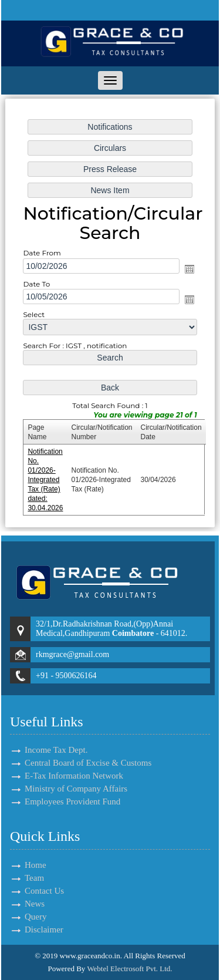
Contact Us (31, 891)
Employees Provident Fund (72, 788)
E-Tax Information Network (74, 762)
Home (22, 865)
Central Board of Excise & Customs (88, 749)
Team (21, 878)
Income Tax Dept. (56, 736)
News (21, 904)
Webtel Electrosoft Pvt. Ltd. (129, 969)
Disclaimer (31, 930)
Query (22, 917)
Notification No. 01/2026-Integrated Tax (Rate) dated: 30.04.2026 (47, 477)
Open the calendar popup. (188, 270)
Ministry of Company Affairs (76, 775)
